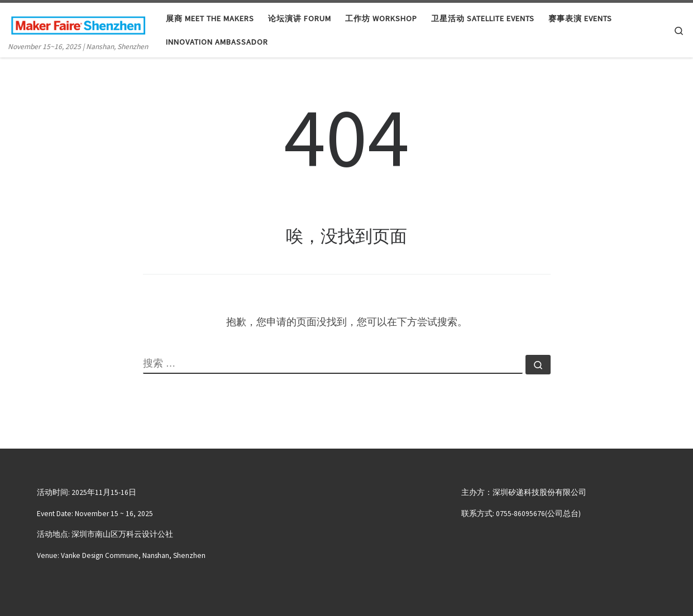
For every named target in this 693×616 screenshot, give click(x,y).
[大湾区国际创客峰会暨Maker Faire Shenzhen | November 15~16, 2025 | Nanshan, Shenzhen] (78, 23)
